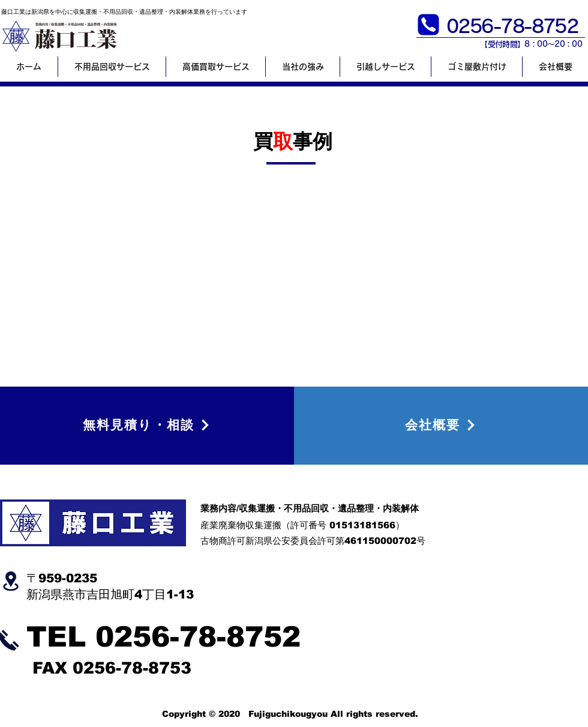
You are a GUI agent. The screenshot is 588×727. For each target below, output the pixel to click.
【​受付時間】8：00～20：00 (531, 44)
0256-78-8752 (198, 637)
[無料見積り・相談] (147, 425)
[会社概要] (441, 425)
